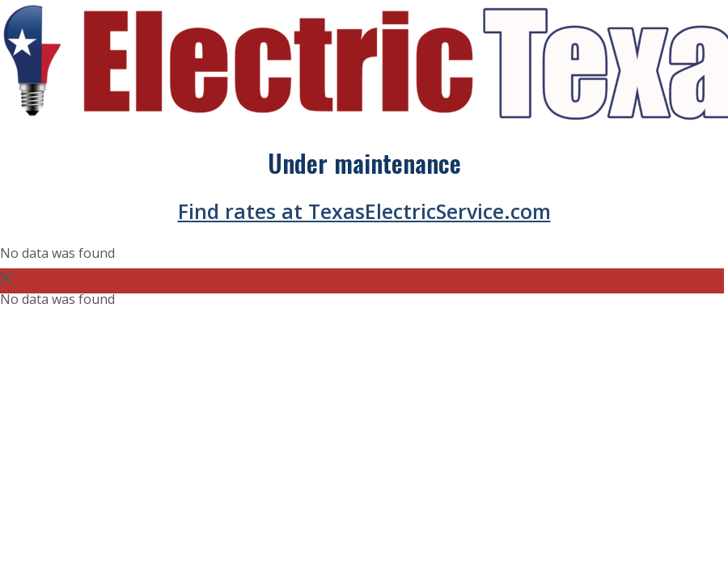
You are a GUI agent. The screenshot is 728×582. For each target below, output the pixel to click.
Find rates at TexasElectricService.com (364, 211)
